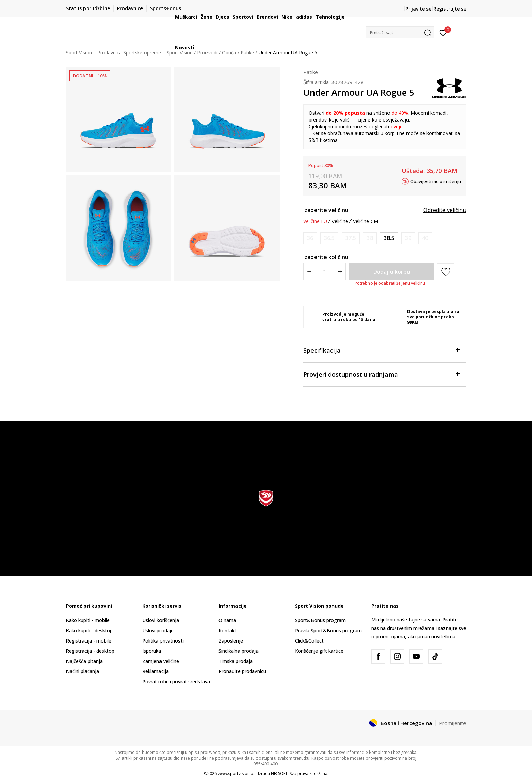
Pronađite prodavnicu (242, 671)
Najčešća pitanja (84, 661)
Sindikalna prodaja (239, 651)
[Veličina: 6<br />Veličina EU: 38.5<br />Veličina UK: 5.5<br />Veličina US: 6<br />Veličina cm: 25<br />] (389, 238)
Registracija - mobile (89, 641)
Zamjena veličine (161, 661)
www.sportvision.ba (237, 773)
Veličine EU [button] (315, 221)
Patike (311, 72)
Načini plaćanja (82, 671)
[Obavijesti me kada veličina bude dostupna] (310, 238)
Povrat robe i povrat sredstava (176, 681)
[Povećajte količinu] (340, 272)
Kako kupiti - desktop (89, 630)
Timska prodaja (236, 661)
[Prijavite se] (443, 32)
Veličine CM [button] (365, 221)
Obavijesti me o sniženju (436, 181)
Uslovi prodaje (158, 630)
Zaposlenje (231, 641)
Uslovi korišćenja (161, 620)
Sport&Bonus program (320, 620)
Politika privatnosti (163, 641)
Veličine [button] (340, 221)
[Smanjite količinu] (309, 272)
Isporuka (152, 651)
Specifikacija (381, 350)
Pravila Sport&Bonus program (328, 630)
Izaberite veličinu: (327, 210)
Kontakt (227, 630)
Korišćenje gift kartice (319, 651)
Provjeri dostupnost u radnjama (381, 374)
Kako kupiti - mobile (88, 620)
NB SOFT (279, 773)
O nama (227, 620)
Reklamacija (155, 671)
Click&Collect (309, 641)
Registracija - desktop (90, 651)
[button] (400, 32)
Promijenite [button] (453, 723)
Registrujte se (450, 9)
